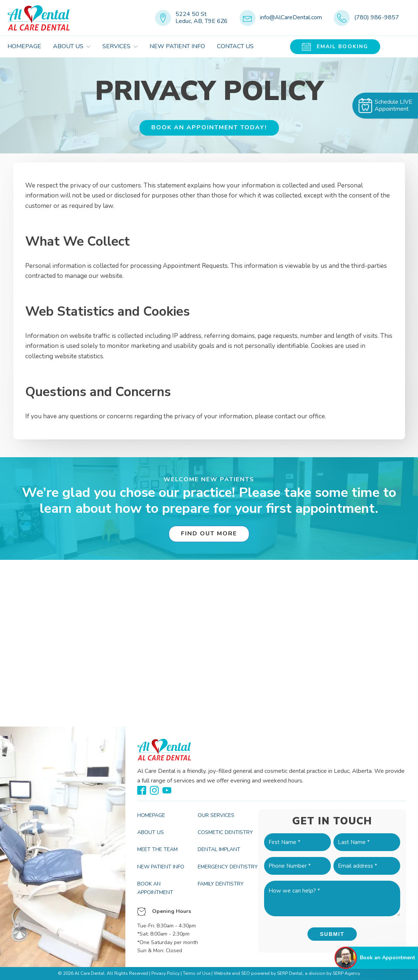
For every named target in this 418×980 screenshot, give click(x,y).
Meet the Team (157, 849)
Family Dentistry (221, 884)
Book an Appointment (155, 888)
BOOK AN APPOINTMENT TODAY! (209, 127)
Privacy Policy (165, 973)
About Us (72, 46)
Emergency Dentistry (228, 867)
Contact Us (235, 46)
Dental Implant (219, 849)
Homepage (24, 46)
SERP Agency (346, 973)
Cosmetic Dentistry (225, 832)
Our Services (216, 815)
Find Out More (209, 534)
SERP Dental (290, 973)
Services (120, 46)
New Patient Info (177, 46)
